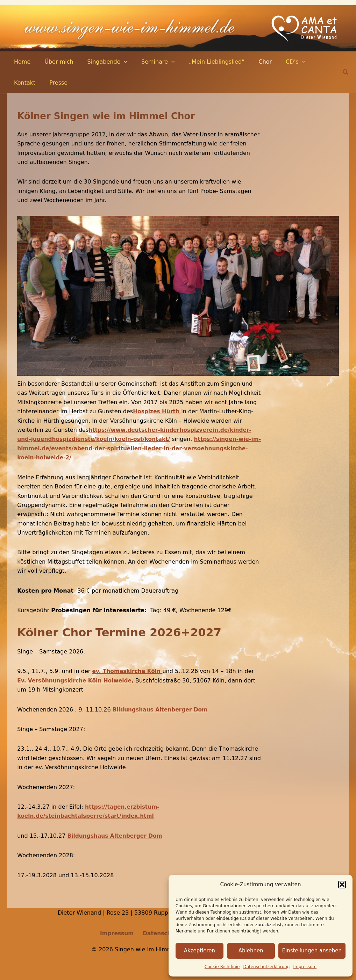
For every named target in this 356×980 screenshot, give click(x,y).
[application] (117, 62)
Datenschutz (161, 933)
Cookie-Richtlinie (222, 967)
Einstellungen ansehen (312, 951)
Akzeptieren (200, 951)
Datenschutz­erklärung (266, 967)
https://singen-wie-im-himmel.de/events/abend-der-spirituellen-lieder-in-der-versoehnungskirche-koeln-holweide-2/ (138, 448)
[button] (342, 885)
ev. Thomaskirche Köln (129, 671)
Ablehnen (251, 951)
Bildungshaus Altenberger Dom (162, 709)
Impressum (305, 967)
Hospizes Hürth (158, 411)
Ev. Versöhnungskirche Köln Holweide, (77, 681)
